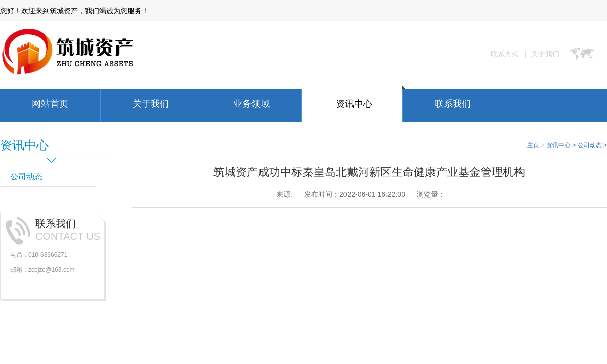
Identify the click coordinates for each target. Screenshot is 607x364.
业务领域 (251, 104)
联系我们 (453, 104)
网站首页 (50, 104)
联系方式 (505, 54)
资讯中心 (354, 104)
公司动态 (590, 145)
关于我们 (545, 54)
